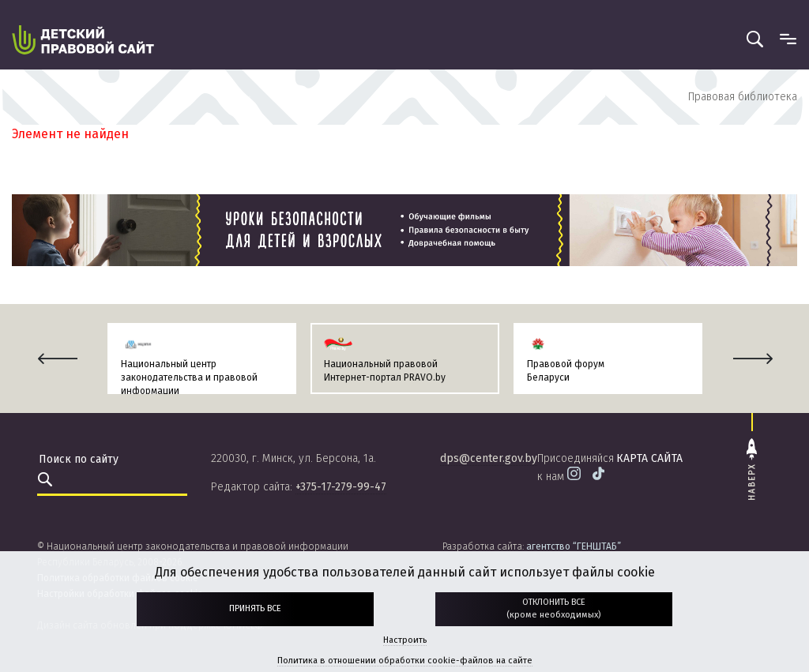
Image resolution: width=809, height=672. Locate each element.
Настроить (405, 640)
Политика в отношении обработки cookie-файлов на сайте (405, 661)
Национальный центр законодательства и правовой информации (189, 377)
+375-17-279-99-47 (341, 487)
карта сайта (649, 458)
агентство (574, 546)
